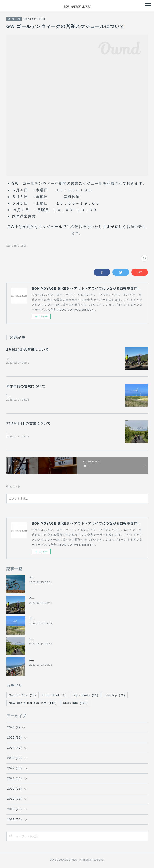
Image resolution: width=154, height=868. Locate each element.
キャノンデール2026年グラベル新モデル (58, 578)
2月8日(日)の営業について (28, 349)
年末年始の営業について (26, 387)
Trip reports (85, 696)
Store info (14, 19)
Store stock (54, 696)
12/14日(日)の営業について (29, 424)
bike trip (115, 696)
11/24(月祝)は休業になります (50, 661)
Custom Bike (22, 696)
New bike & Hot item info (33, 704)
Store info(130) (16, 246)
